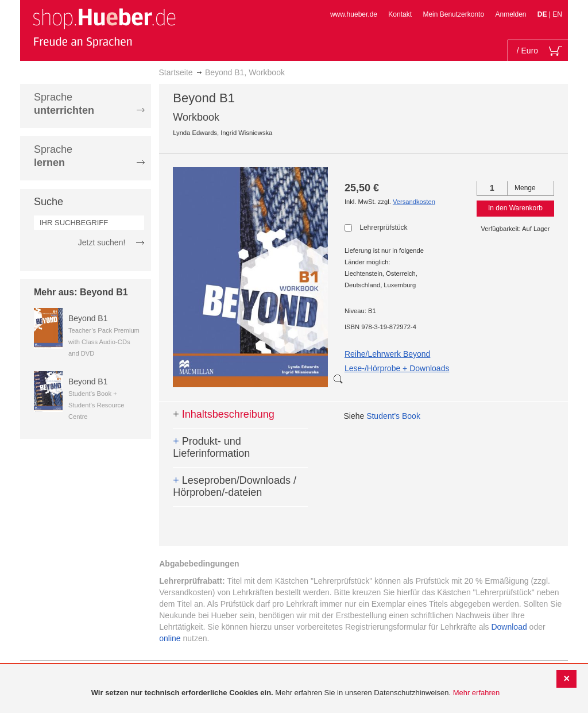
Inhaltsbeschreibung (224, 414)
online (170, 638)
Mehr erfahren (477, 693)
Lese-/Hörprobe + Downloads (397, 368)
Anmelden (510, 14)
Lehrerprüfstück (383, 228)
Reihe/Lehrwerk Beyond (387, 354)
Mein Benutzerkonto (453, 14)
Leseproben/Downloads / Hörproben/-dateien (235, 487)
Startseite (176, 72)
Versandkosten (414, 202)
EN (557, 14)
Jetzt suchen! (102, 242)
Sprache (64, 104)
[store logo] (104, 28)
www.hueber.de (354, 14)
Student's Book (393, 416)
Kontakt (400, 14)
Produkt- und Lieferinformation (211, 448)
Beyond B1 (88, 318)
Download (509, 627)
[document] (295, 693)
